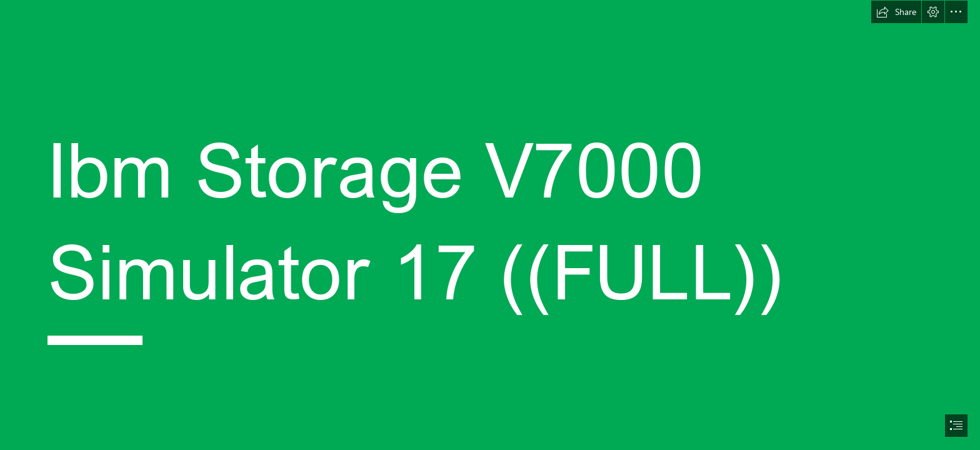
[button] (896, 12)
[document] (490, 225)
